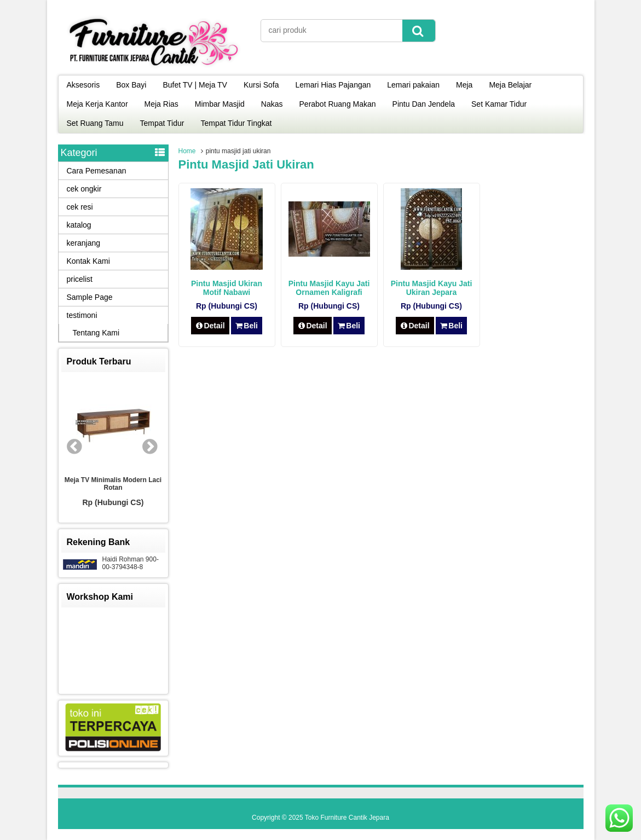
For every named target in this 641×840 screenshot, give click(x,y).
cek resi (80, 207)
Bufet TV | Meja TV (195, 85)
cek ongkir (84, 189)
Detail (210, 326)
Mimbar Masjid (220, 104)
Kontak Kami (88, 261)
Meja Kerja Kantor (97, 104)
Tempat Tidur (162, 123)
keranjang (84, 243)
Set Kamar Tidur (499, 104)
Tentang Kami (96, 333)
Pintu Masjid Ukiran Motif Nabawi (227, 288)
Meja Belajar (510, 85)
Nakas (272, 104)
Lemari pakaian (413, 85)
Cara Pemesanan (97, 171)
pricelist (80, 279)
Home (187, 151)
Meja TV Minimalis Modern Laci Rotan (113, 484)
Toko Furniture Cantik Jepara (347, 818)
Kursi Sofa (261, 85)
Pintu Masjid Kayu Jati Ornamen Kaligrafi (329, 288)
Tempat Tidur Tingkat (236, 123)
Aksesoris (83, 85)
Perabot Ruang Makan (338, 104)
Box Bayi (131, 85)
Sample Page (90, 297)
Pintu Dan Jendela (424, 104)
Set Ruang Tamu (95, 123)
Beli (247, 326)
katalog (79, 225)
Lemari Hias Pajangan (333, 85)
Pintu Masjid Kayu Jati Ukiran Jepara (432, 288)
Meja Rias (161, 104)
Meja (464, 85)
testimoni (82, 315)
